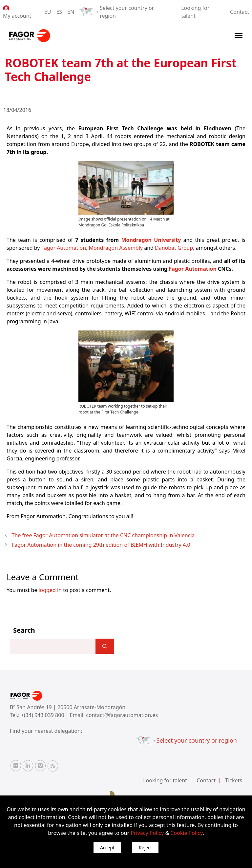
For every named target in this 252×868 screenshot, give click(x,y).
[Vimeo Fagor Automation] (40, 766)
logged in (50, 590)
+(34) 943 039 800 (43, 715)
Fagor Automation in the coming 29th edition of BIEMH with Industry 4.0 (101, 545)
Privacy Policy (147, 833)
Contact (240, 12)
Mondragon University (151, 240)
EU (48, 12)
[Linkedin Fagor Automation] (28, 766)
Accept (107, 847)
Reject (145, 847)
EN (71, 12)
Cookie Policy (186, 833)
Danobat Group (174, 248)
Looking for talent (165, 780)
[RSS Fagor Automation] (53, 766)
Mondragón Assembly (116, 248)
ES (59, 12)
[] (105, 646)
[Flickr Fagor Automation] (16, 766)
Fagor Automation (64, 248)
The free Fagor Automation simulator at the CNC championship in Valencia (103, 535)
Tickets (234, 780)
